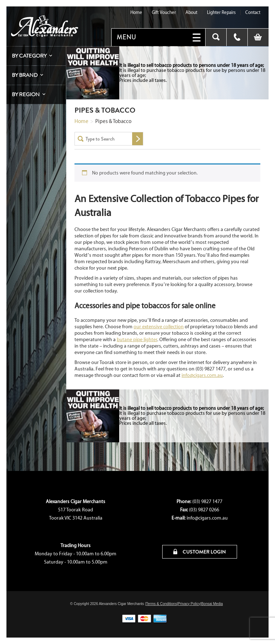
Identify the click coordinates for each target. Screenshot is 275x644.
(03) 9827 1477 (207, 502)
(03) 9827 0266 (204, 510)
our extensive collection (159, 327)
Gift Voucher (164, 12)
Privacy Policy (189, 604)
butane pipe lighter (137, 340)
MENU (126, 37)
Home (136, 12)
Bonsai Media (212, 604)
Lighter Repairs (221, 12)
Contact (253, 12)
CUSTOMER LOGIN (200, 552)
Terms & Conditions (161, 604)
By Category (29, 56)
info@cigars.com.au (202, 375)
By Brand (25, 75)
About (191, 12)
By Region (26, 94)
